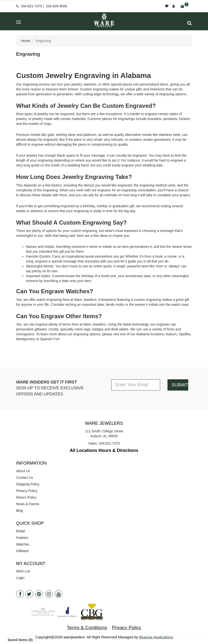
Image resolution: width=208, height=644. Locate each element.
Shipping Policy (28, 484)
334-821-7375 (31, 6)
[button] (189, 23)
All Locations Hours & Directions (104, 450)
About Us (23, 471)
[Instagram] (49, 594)
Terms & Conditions (87, 628)
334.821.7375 (109, 443)
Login (20, 578)
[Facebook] (20, 594)
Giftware (22, 551)
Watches (23, 544)
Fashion (22, 538)
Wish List (23, 571)
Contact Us (25, 478)
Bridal (21, 531)
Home (26, 41)
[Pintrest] (39, 594)
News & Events (28, 504)
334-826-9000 (57, 6)
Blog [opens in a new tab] (20, 511)
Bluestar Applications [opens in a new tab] (156, 637)
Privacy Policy (27, 491)
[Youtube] (59, 594)
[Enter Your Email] (136, 385)
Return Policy (26, 497)
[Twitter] (29, 594)
